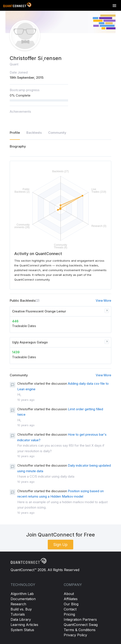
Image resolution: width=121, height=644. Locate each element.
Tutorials (18, 614)
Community (57, 133)
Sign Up (60, 545)
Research (18, 604)
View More (103, 300)
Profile (15, 133)
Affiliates (71, 599)
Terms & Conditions (80, 630)
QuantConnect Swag (81, 625)
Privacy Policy (75, 635)
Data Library (21, 619)
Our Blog (71, 604)
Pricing (69, 614)
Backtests (34, 133)
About (69, 594)
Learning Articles (24, 625)
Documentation (23, 599)
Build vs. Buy (21, 609)
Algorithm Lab (22, 594)
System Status (22, 630)
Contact (70, 609)
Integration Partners (80, 619)
